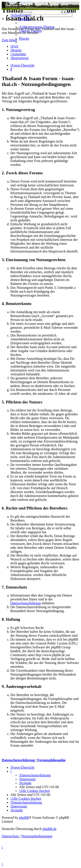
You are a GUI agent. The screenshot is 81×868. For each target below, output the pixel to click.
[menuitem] (25, 19)
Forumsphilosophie (51, 760)
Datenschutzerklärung (25, 603)
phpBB (24, 818)
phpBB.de (49, 829)
